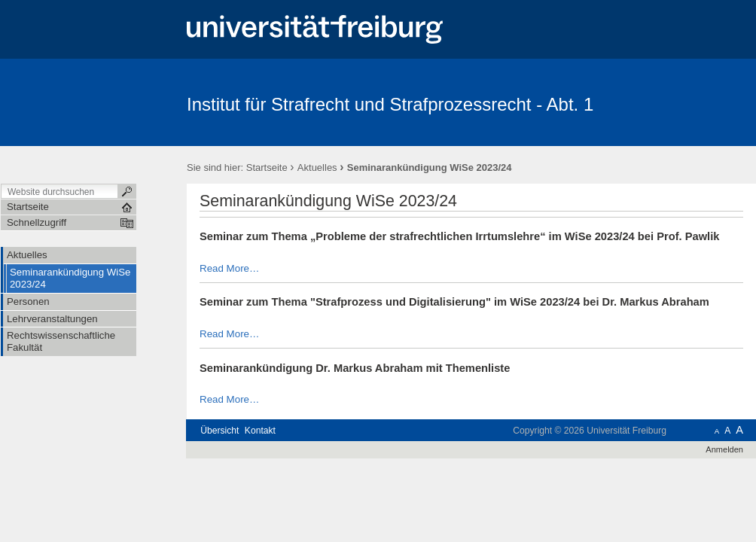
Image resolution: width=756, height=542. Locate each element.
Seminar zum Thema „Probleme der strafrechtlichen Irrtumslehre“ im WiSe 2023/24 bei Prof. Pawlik (459, 236)
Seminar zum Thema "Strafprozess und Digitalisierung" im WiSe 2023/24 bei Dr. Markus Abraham (454, 302)
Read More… (229, 268)
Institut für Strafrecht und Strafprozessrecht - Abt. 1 (390, 104)
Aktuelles (317, 167)
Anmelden (724, 449)
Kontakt (260, 431)
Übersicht (219, 431)
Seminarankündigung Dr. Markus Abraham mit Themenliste (355, 368)
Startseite (267, 167)
